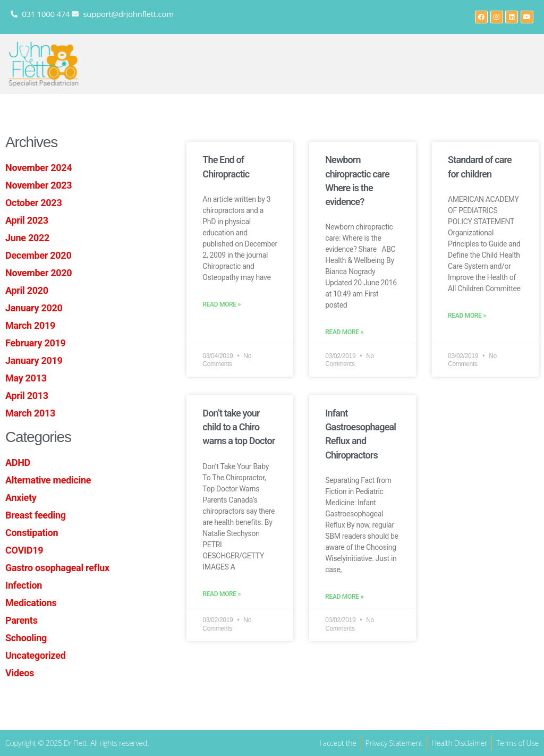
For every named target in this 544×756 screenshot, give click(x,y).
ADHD (18, 462)
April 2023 (27, 220)
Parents (22, 620)
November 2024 (39, 168)
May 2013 (26, 378)
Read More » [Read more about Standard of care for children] (467, 316)
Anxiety (21, 498)
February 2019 (36, 343)
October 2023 (33, 203)
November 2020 (39, 273)
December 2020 (38, 255)
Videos (20, 673)
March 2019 (30, 325)
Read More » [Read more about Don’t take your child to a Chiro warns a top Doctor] (222, 594)
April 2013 (27, 396)
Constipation (32, 533)
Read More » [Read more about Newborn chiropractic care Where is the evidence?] (344, 332)
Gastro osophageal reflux (57, 568)
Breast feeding (36, 515)
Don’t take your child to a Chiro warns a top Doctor (239, 427)
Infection (24, 585)
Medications (31, 603)
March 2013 (30, 413)
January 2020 (34, 308)
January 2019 (34, 360)
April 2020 (27, 290)
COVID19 (24, 550)
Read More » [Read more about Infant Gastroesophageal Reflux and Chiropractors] (344, 597)
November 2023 (39, 185)
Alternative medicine (48, 480)
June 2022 (27, 238)
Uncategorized (36, 655)
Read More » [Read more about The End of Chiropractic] (222, 305)
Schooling (26, 638)
